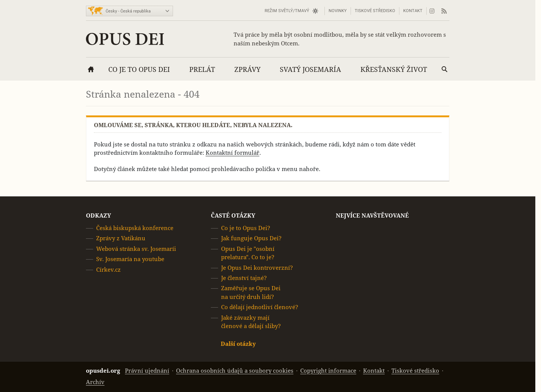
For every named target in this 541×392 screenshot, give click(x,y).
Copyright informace (328, 371)
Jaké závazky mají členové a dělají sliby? (251, 322)
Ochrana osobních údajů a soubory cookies (235, 371)
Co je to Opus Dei (139, 69)
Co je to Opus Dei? (246, 228)
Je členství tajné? (244, 278)
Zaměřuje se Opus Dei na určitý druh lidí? (251, 293)
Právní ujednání (147, 371)
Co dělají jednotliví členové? (260, 307)
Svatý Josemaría (310, 69)
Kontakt (413, 11)
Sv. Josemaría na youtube (130, 259)
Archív (95, 382)
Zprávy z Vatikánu (121, 239)
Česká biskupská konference (135, 228)
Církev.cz (108, 270)
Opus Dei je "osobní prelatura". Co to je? (248, 253)
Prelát (202, 69)
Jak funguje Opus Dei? (251, 239)
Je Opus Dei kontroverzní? (257, 268)
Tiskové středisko (375, 11)
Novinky (338, 11)
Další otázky (238, 344)
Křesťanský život (394, 69)
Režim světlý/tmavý (287, 11)
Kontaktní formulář (232, 153)
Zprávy (247, 69)
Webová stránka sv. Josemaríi (136, 249)
